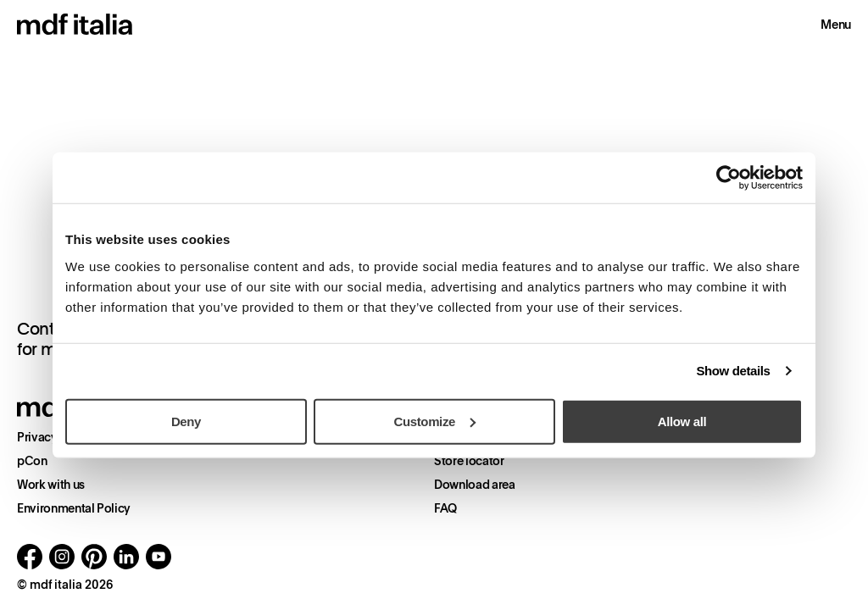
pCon (32, 461)
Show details (733, 371)
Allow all (682, 421)
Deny (186, 421)
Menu (836, 25)
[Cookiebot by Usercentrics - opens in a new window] (729, 178)
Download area (474, 485)
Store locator (469, 461)
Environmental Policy (74, 508)
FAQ (445, 508)
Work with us (51, 485)
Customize (435, 421)
